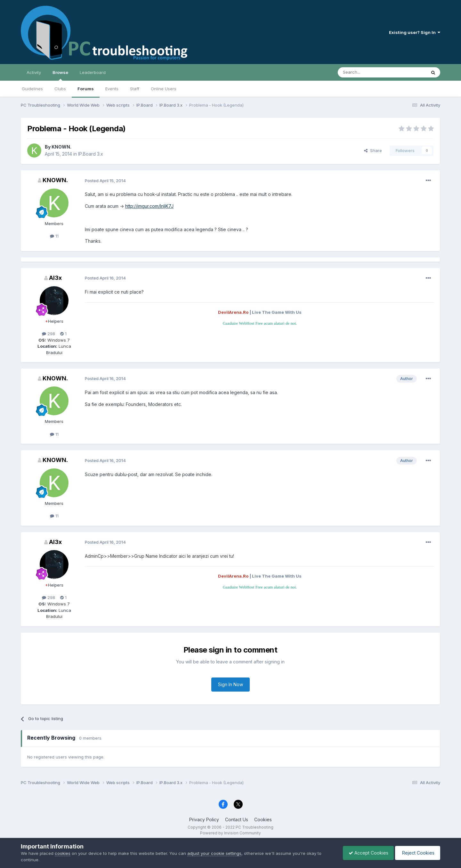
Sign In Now (230, 684)
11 (54, 236)
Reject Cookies (417, 853)
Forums (86, 89)
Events (112, 89)
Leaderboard (93, 72)
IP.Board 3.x (91, 154)
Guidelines (32, 89)
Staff (135, 89)
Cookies (263, 819)
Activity (34, 72)
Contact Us (237, 819)
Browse (60, 75)
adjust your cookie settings (214, 853)
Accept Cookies (365, 853)
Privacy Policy (204, 819)
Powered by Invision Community (230, 833)
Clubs (60, 89)
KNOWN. (61, 147)
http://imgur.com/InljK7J (149, 206)
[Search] (366, 72)
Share (373, 150)
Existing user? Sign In (415, 32)
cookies (63, 853)
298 (49, 334)
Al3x (55, 278)
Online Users (164, 89)
